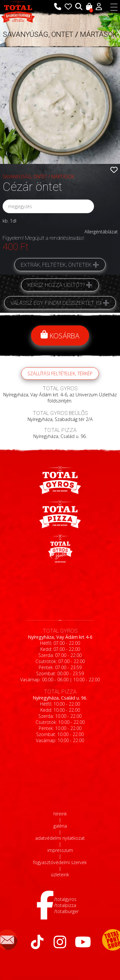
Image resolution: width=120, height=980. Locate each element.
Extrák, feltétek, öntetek (56, 265)
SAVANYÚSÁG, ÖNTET (38, 34)
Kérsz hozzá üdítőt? (56, 285)
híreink (60, 814)
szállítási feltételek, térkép (60, 380)
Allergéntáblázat (101, 232)
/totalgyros (65, 899)
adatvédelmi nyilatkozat (60, 838)
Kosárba (60, 336)
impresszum (60, 850)
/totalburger (66, 911)
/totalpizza (65, 905)
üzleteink (60, 875)
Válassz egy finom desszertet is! (56, 303)
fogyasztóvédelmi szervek (60, 862)
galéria (60, 826)
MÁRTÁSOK (99, 34)
